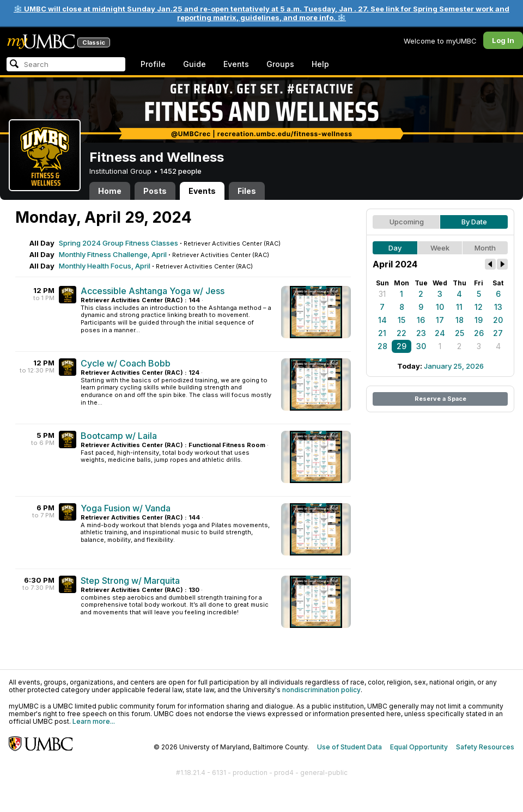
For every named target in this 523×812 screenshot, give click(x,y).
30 (421, 346)
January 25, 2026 (454, 366)
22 (402, 333)
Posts (155, 191)
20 (498, 320)
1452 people (181, 171)
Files (247, 191)
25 (460, 333)
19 (479, 320)
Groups (280, 64)
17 (440, 320)
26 (479, 333)
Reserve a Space (440, 399)
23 (421, 333)
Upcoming (407, 222)
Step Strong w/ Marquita (130, 581)
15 (402, 320)
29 (402, 346)
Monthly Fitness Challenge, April (113, 254)
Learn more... (94, 721)
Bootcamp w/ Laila (119, 436)
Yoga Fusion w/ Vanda (126, 508)
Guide (194, 64)
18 (460, 320)
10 (440, 307)
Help (320, 64)
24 (440, 333)
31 (382, 294)
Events (236, 64)
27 (498, 333)
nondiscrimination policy (321, 690)
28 (382, 346)
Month (485, 248)
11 (459, 307)
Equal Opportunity (419, 747)
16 (421, 320)
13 (498, 307)
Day (395, 248)
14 (382, 320)
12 (479, 307)
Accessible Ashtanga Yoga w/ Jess (153, 291)
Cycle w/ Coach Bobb (126, 363)
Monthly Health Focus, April (105, 266)
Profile (153, 64)
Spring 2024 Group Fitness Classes (118, 243)
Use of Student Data (349, 747)
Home (110, 191)
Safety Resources (485, 747)
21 (382, 333)
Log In (503, 40)
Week (440, 248)
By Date (474, 222)
